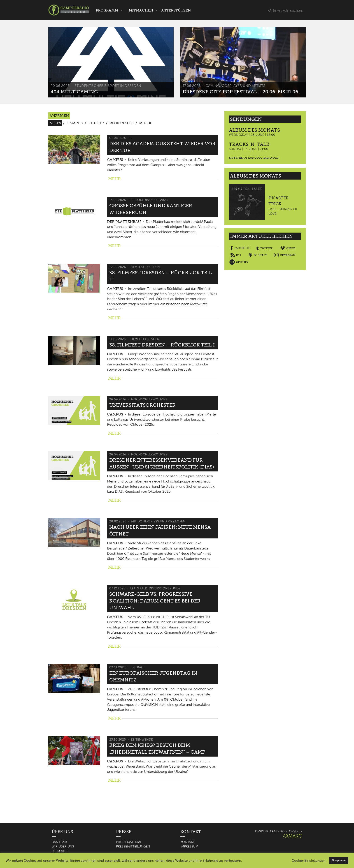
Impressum (189, 846)
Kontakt (187, 842)
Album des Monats (254, 130)
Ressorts (60, 851)
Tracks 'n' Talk (249, 144)
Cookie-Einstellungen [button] (309, 861)
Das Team (59, 842)
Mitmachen (141, 10)
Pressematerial (129, 842)
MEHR (114, 179)
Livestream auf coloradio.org (254, 158)
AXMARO (293, 836)
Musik (145, 123)
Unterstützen (176, 10)
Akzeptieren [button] (339, 860)
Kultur (96, 123)
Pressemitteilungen (133, 846)
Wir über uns (63, 846)
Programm (107, 10)
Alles (55, 123)
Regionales (121, 123)
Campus (75, 123)
